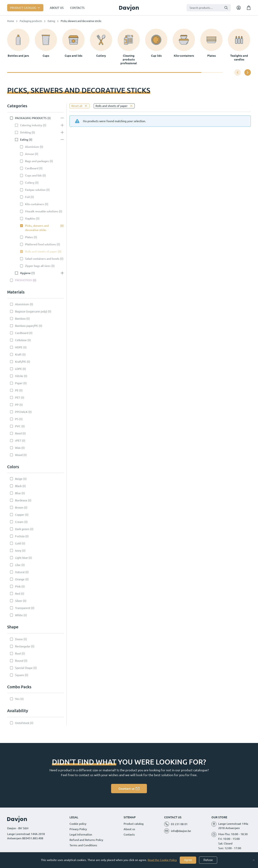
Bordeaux (21, 500)
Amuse (30, 154)
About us (57, 8)
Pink (18, 586)
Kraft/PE (21, 362)
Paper (19, 383)
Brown (19, 507)
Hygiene (25, 273)
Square (20, 675)
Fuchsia (20, 536)
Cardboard (32, 168)
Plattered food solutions (40, 244)
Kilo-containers (35, 204)
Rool (18, 653)
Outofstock (22, 723)
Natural (20, 572)
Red (18, 594)
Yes (17, 699)
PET (18, 397)
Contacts (77, 8)
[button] (248, 72)
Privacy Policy (78, 829)
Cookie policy (78, 824)
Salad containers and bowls (42, 259)
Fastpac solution (35, 190)
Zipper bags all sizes (38, 266)
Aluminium (32, 147)
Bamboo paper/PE (27, 326)
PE (17, 390)
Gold (18, 543)
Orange (20, 579)
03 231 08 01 (179, 824)
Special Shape (24, 668)
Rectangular (23, 646)
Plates (29, 237)
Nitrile (19, 376)
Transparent (23, 608)
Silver (19, 601)
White (19, 615)
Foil (27, 197)
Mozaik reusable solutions (42, 211)
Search (226, 8)
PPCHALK (21, 412)
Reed (18, 433)
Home (11, 21)
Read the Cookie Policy (162, 860)
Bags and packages (37, 161)
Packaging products (31, 21)
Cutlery (30, 183)
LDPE (18, 369)
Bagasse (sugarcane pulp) (31, 311)
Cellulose (21, 340)
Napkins (30, 218)
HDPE (19, 347)
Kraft (18, 354)
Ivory (18, 551)
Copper (20, 515)
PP (17, 405)
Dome (19, 639)
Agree (188, 860)
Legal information (81, 834)
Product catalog (23, 8)
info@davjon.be (181, 831)
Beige (19, 479)
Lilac (18, 565)
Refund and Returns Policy (86, 840)
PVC (18, 426)
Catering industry (31, 125)
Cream (19, 522)
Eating (51, 21)
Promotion (24, 280)
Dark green (22, 529)
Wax (18, 448)
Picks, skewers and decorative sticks (37, 228)
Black (18, 486)
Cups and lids (33, 175)
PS (17, 419)
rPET (18, 441)
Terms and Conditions (83, 845)
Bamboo (20, 319)
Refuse (208, 860)
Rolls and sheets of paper (41, 251)
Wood (19, 455)
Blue (18, 493)
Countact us (126, 789)
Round (19, 661)
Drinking (25, 132)
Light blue (21, 558)
